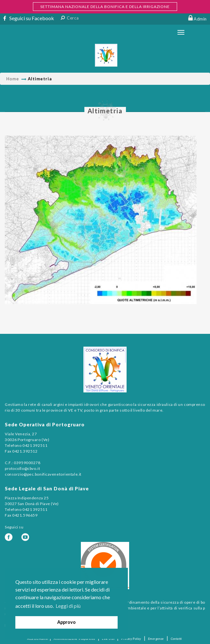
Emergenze (156, 639)
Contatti (176, 639)
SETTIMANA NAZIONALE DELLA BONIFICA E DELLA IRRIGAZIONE (105, 7)
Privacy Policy (131, 639)
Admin (200, 19)
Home (13, 79)
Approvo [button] (66, 622)
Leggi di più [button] (68, 606)
